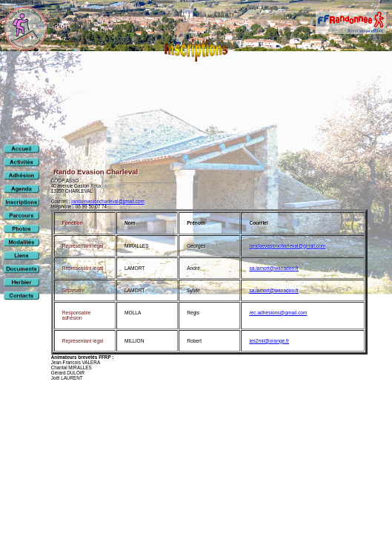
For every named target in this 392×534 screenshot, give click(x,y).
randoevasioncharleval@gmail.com (108, 201)
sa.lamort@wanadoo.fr (274, 268)
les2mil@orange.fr (269, 341)
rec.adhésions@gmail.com (278, 313)
